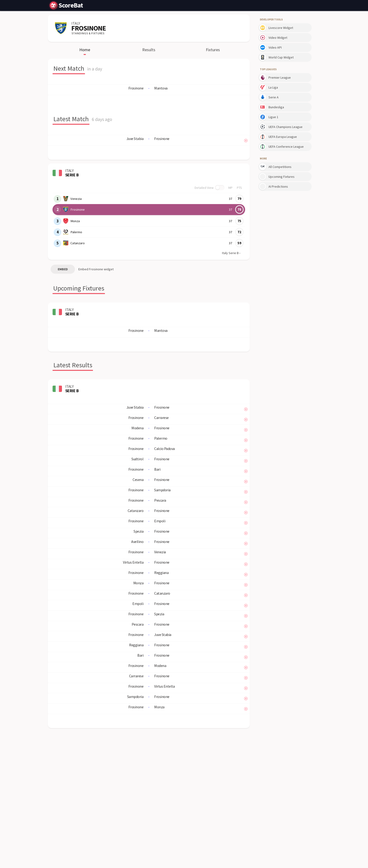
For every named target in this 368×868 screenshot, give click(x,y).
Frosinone (77, 209)
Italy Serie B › (231, 253)
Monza (75, 221)
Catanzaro (78, 243)
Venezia (76, 199)
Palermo (76, 232)
